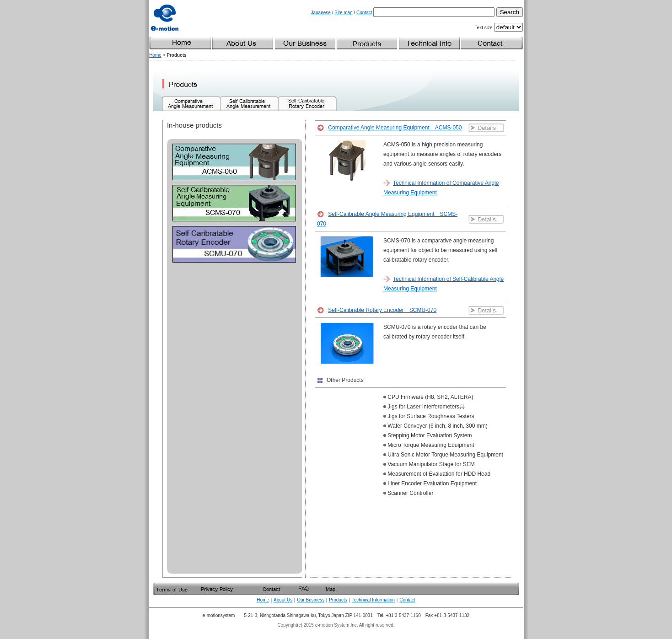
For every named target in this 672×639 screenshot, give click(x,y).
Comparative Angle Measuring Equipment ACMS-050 (395, 128)
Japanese (321, 13)
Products (338, 600)
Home (155, 55)
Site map (343, 13)
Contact (364, 13)
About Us (283, 600)
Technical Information (374, 600)
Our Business (311, 600)
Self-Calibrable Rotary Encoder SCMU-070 (382, 310)
